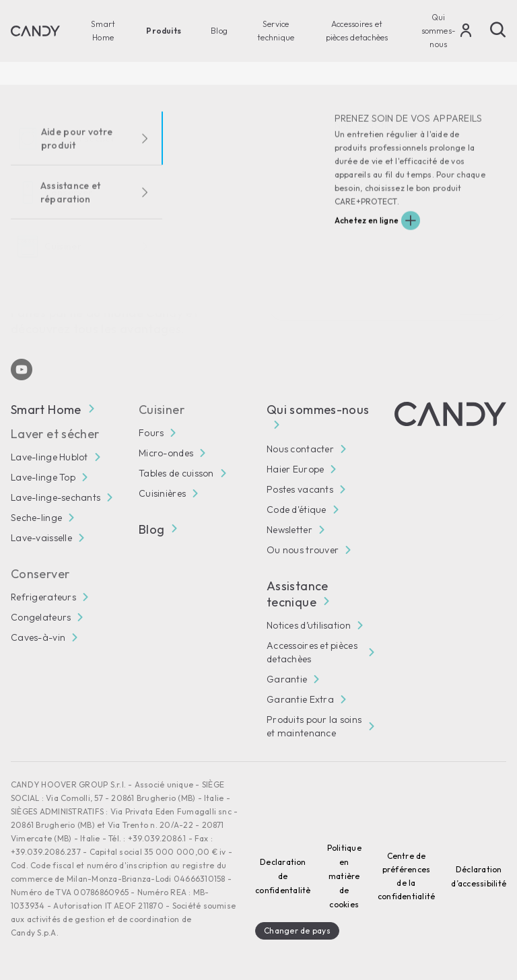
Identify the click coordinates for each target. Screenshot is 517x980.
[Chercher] (498, 30)
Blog (219, 31)
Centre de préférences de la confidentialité (407, 876)
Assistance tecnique (298, 594)
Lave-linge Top (43, 477)
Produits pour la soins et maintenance (314, 726)
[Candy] (35, 31)
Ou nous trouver (303, 550)
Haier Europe (295, 469)
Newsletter (289, 530)
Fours (151, 433)
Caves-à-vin (38, 637)
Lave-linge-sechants (56, 497)
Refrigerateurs (43, 597)
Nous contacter (300, 449)
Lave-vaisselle (41, 538)
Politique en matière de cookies (344, 876)
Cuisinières (162, 493)
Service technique (276, 31)
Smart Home (103, 31)
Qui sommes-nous (439, 31)
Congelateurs (41, 617)
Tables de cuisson (176, 473)
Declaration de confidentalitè (283, 876)
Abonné (477, 306)
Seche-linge (36, 518)
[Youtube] (22, 370)
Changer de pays (297, 931)
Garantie (287, 679)
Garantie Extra (300, 699)
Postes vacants (300, 489)
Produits (164, 31)
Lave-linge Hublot (49, 457)
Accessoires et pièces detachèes (357, 31)
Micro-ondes (166, 453)
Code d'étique (297, 510)
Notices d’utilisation (309, 625)
